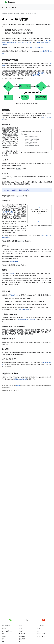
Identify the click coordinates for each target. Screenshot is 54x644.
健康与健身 (22, 634)
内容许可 (18, 386)
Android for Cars (41, 636)
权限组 (12, 273)
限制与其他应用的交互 (21, 379)
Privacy (14, 7)
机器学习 (22, 631)
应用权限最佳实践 (24, 310)
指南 (35, 13)
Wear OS (39, 631)
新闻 (3, 639)
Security (5, 7)
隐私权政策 (22, 639)
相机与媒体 (22, 636)
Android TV (40, 639)
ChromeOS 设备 (41, 634)
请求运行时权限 (27, 43)
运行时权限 (36, 75)
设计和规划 (16, 13)
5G (20, 642)
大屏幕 (38, 628)
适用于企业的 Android (8, 631)
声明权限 (18, 43)
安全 (3, 634)
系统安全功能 (14, 295)
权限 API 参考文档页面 (36, 48)
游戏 (21, 628)
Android (4, 628)
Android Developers (7, 13)
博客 (3, 642)
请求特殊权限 (14, 262)
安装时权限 (41, 73)
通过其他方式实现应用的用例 (27, 320)
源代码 (4, 636)
